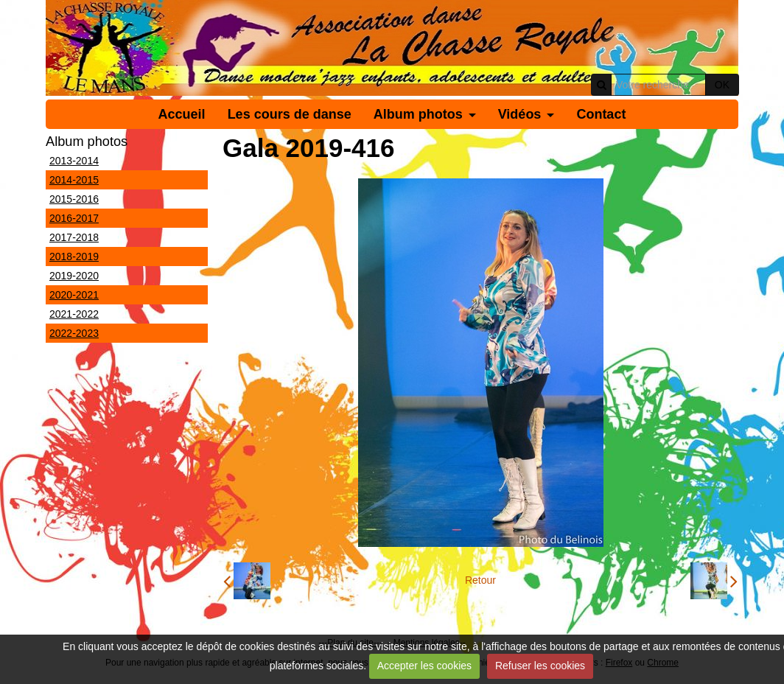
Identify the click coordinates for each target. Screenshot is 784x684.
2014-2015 (74, 180)
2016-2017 (74, 218)
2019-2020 (74, 276)
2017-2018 (74, 237)
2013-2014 (74, 161)
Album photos (418, 114)
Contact (601, 114)
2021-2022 (74, 314)
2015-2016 (74, 199)
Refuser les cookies (540, 666)
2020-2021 (74, 295)
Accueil (182, 114)
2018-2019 (74, 256)
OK (722, 85)
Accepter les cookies (424, 666)
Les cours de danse (290, 114)
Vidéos (520, 114)
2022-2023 (74, 333)
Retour (480, 580)
